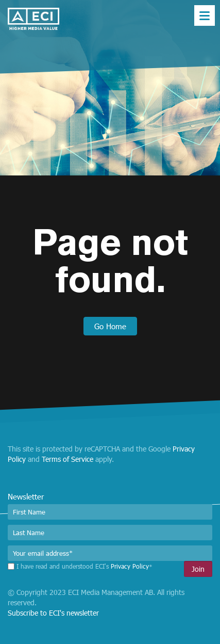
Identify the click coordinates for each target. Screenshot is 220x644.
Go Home (110, 326)
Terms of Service (67, 459)
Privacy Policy (130, 566)
